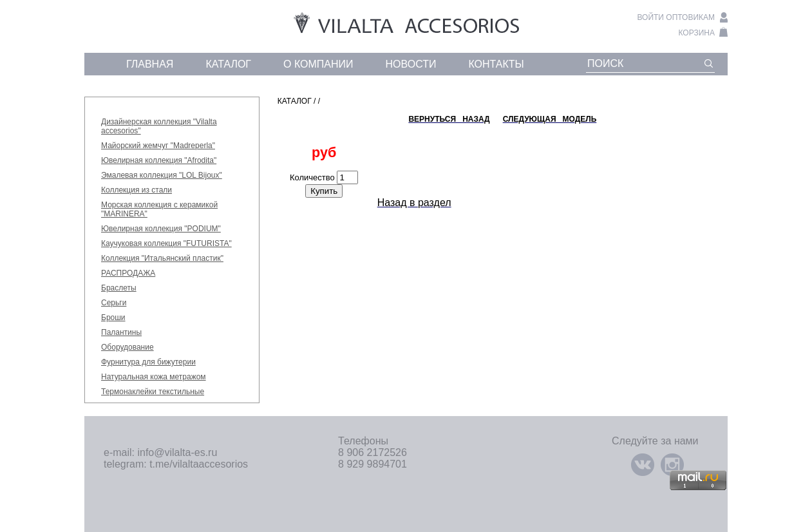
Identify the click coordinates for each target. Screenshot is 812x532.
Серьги (114, 303)
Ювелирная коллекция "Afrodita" (159, 160)
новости (411, 64)
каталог (228, 64)
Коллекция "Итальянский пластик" (162, 258)
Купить (324, 191)
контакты (496, 64)
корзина (697, 33)
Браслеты (119, 288)
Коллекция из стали (137, 190)
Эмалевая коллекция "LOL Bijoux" (162, 175)
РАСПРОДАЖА (128, 273)
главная (150, 64)
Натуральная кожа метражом (154, 377)
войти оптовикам (676, 17)
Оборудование (127, 347)
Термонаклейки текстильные (153, 392)
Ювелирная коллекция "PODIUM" (161, 229)
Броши (113, 318)
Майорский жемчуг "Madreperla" (158, 146)
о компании (318, 64)
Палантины (121, 332)
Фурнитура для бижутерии (148, 362)
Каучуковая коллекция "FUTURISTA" (166, 243)
